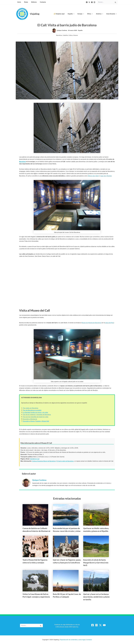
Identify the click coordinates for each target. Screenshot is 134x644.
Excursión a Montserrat (30, 419)
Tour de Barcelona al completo (32, 410)
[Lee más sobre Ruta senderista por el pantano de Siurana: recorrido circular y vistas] (66, 515)
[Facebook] (87, 2)
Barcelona (59, 35)
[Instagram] (92, 2)
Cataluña (65, 35)
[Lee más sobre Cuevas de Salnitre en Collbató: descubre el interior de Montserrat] (35, 515)
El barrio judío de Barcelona (65, 461)
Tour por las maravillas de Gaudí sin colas (36, 417)
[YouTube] (94, 2)
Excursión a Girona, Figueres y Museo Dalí (36, 421)
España (80, 30)
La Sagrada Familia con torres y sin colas (35, 412)
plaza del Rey (110, 323)
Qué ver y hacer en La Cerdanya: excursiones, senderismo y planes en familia (96, 597)
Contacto (89, 640)
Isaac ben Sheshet (106, 176)
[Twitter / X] (100, 625)
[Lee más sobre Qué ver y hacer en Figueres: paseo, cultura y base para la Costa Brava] (66, 546)
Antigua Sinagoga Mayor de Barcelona (44, 461)
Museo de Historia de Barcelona (91, 323)
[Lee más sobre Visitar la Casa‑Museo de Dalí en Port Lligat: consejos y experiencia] (35, 581)
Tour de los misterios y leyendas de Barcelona (37, 415)
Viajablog (35, 14)
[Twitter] (89, 2)
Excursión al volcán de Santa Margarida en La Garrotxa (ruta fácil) (96, 563)
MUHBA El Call (35, 459)
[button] (76, 14)
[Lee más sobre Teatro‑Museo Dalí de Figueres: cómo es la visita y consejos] (35, 546)
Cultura (71, 35)
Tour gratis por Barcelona (31, 408)
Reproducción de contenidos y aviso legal (73, 640)
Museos (76, 35)
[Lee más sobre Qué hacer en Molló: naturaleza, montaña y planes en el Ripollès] (96, 515)
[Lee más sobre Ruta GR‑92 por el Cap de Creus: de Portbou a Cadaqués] (66, 581)
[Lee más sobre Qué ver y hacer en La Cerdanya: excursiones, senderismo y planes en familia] (96, 581)
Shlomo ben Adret (93, 176)
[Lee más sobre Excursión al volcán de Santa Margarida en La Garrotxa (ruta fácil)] (96, 546)
